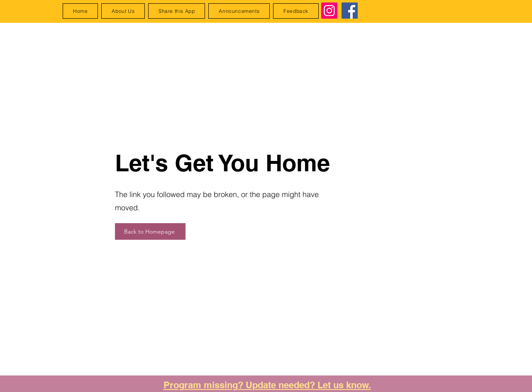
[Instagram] (329, 11)
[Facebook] (350, 11)
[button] (177, 11)
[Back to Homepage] (150, 231)
